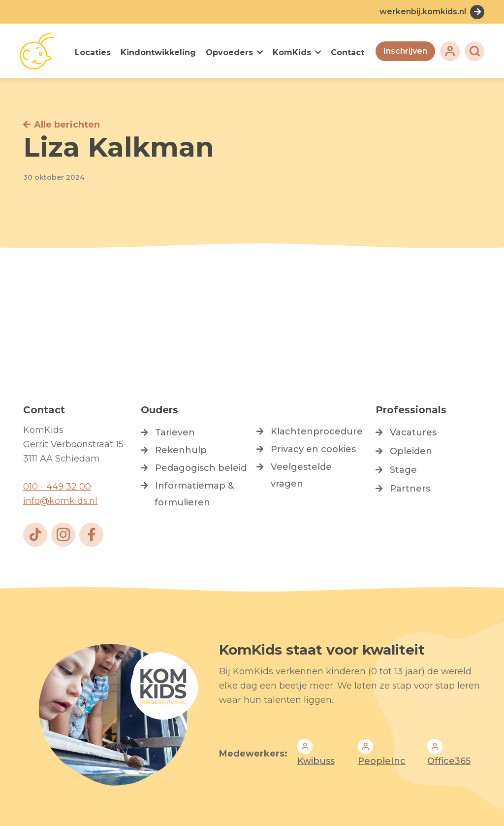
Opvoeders (229, 52)
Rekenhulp (181, 450)
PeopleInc (382, 761)
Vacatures (413, 432)
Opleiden (411, 451)
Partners (410, 489)
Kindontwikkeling (158, 52)
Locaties (93, 52)
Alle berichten (67, 125)
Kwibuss (316, 761)
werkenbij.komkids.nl (423, 12)
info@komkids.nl (60, 501)
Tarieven (175, 432)
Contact (347, 52)
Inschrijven (405, 51)
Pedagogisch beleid (201, 468)
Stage (403, 470)
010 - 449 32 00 (57, 487)
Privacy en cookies (313, 449)
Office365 (449, 761)
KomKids (292, 52)
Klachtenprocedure (317, 431)
